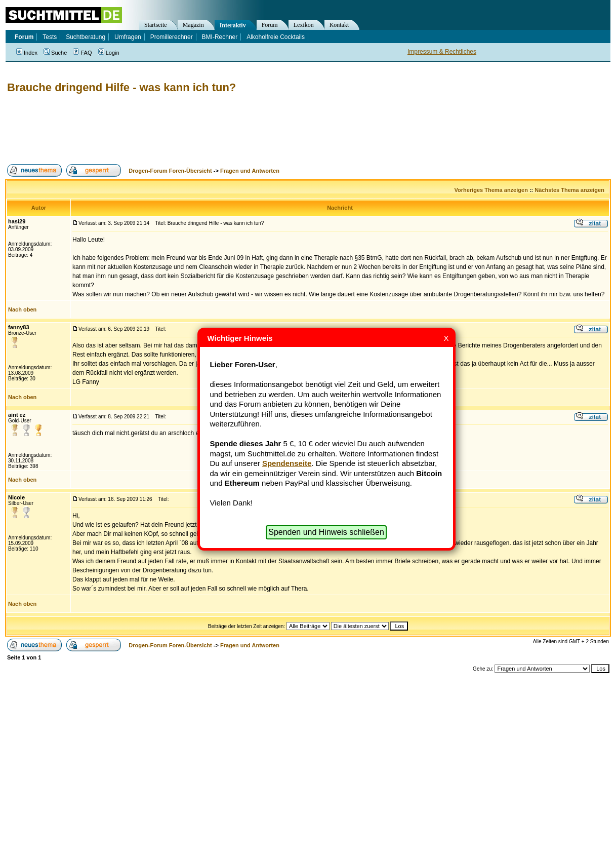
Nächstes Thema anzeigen (569, 190)
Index (27, 53)
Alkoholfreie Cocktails (276, 37)
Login (109, 53)
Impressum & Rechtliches (442, 52)
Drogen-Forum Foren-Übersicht (170, 171)
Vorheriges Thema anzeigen (491, 190)
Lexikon (304, 25)
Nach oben (22, 309)
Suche (55, 53)
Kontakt (339, 25)
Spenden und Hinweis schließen (326, 532)
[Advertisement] (189, 129)
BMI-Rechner (220, 37)
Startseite (156, 25)
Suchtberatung (86, 37)
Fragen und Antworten (250, 171)
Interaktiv (233, 25)
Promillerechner (172, 37)
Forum (270, 25)
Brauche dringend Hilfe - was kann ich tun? (121, 87)
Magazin (193, 25)
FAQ (82, 53)
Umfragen (128, 37)
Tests (50, 37)
